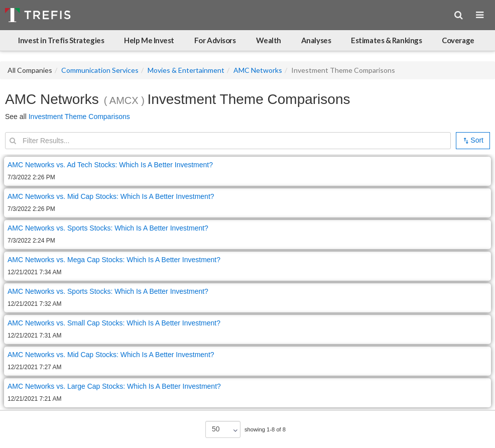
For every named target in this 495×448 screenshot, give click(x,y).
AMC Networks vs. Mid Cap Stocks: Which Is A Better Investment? (111, 196)
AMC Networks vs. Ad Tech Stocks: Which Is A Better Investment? (110, 165)
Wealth (269, 40)
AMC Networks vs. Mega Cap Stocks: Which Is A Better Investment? (114, 260)
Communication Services (100, 70)
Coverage (458, 40)
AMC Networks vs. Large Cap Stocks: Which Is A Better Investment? (114, 386)
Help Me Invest (149, 40)
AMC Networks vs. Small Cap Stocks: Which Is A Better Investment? (114, 323)
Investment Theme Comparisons (79, 117)
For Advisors (215, 40)
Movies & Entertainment (186, 70)
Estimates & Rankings (386, 40)
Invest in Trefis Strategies (61, 40)
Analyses (316, 40)
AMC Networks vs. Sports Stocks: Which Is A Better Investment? (108, 228)
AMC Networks (258, 70)
